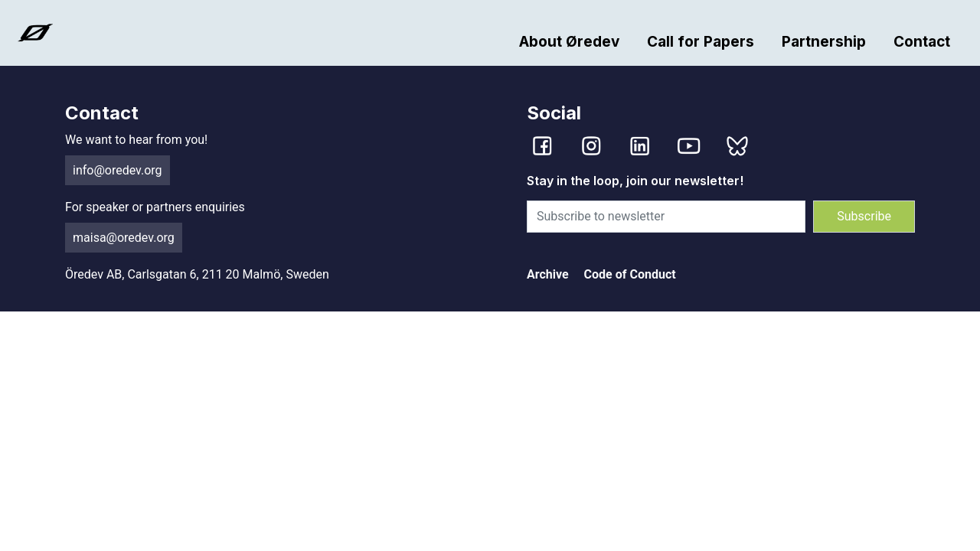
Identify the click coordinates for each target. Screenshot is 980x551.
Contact (922, 42)
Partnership (824, 42)
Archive (548, 274)
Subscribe (864, 216)
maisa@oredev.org (124, 238)
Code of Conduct (630, 274)
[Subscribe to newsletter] (666, 217)
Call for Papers (701, 42)
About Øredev (569, 42)
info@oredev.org (118, 170)
